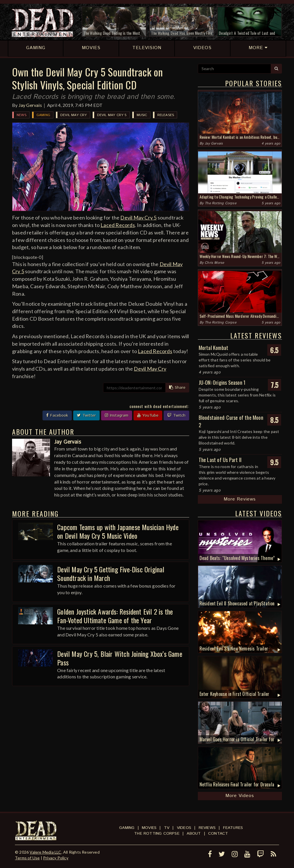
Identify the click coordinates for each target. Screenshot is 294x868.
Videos (184, 828)
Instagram (117, 415)
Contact (218, 834)
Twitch (176, 415)
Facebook (57, 415)
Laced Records (118, 225)
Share (177, 388)
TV (167, 828)
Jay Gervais (30, 105)
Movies (149, 828)
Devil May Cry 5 (112, 115)
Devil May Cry (74, 115)
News (22, 115)
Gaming (43, 115)
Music (142, 115)
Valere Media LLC (45, 852)
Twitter (86, 415)
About (194, 834)
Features (233, 828)
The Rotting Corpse (220, 203)
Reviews (207, 828)
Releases (166, 115)
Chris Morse (214, 263)
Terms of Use (27, 858)
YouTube (148, 415)
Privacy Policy (56, 858)
